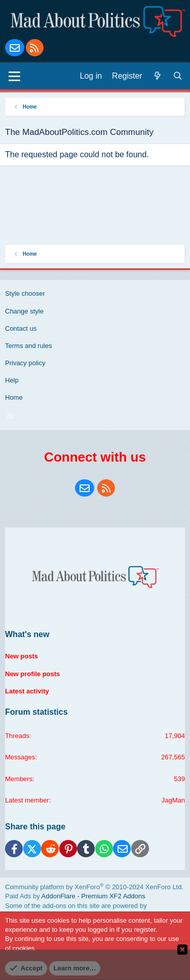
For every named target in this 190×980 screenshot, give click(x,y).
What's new (27, 634)
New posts (22, 656)
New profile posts (32, 674)
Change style (24, 311)
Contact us (21, 328)
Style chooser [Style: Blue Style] (25, 293)
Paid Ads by (75, 896)
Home (14, 397)
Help (12, 380)
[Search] (178, 76)
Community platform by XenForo (94, 887)
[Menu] (14, 76)
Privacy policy (25, 363)
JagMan (173, 800)
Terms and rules (28, 346)
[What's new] (158, 76)
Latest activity (27, 691)
